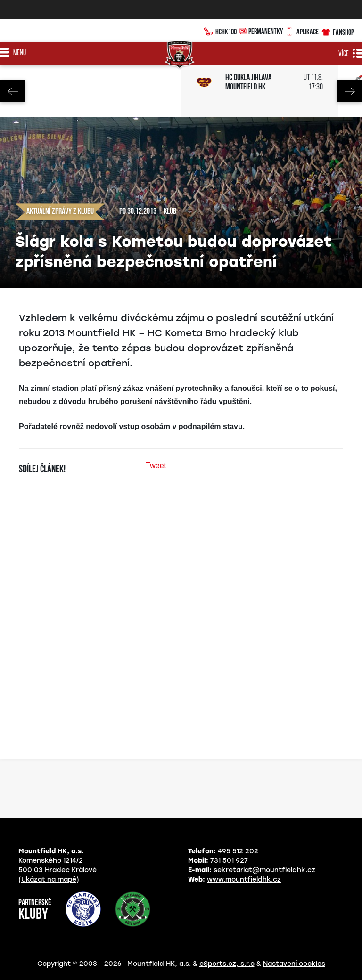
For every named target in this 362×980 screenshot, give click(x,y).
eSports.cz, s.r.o (227, 964)
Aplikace (302, 31)
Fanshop (337, 31)
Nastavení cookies (294, 964)
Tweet (156, 466)
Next (350, 91)
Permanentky (261, 31)
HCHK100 (220, 31)
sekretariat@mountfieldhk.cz (264, 870)
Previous (12, 91)
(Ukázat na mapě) (49, 879)
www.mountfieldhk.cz (244, 879)
